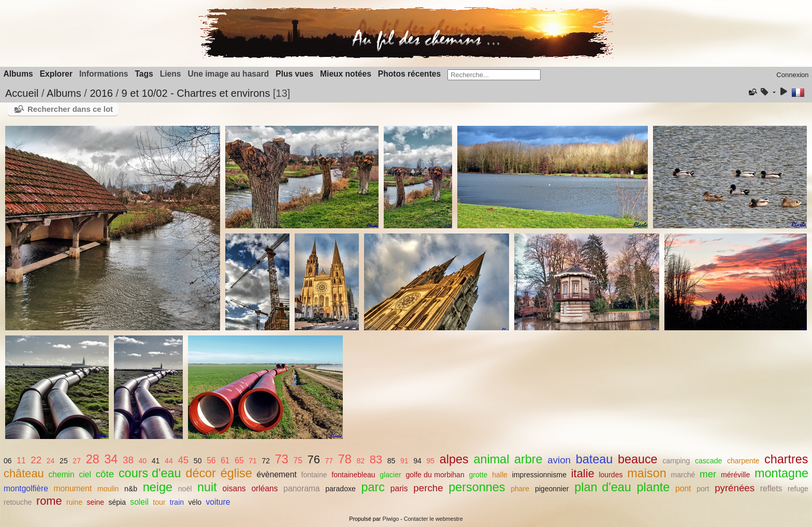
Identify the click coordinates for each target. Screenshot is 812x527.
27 (77, 461)
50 (198, 461)
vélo (195, 502)
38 (128, 460)
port (703, 489)
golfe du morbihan (435, 475)
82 (360, 461)
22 (36, 460)
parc (373, 487)
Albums (18, 74)
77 (329, 461)
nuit (207, 487)
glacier (390, 475)
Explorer (56, 74)
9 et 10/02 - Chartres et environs (196, 93)
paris (399, 488)
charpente (743, 461)
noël (185, 489)
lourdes (611, 475)
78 (345, 459)
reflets (771, 488)
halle (500, 475)
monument (73, 488)
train (177, 502)
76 (314, 459)
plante (654, 487)
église (236, 473)
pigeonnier (552, 489)
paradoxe (340, 489)
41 (156, 461)
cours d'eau (150, 473)
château (24, 473)
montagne (781, 473)
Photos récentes (409, 74)
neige (158, 487)
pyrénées (735, 488)
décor (201, 473)
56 (211, 460)
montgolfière (26, 488)
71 (253, 461)
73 (282, 459)
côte (105, 474)
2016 (101, 93)
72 (266, 461)
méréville (735, 475)
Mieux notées (346, 74)
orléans (264, 488)
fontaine (314, 475)
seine (96, 502)
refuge (798, 489)
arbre (528, 459)
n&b (131, 489)
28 (93, 459)
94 (417, 461)
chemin (61, 474)
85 (392, 461)
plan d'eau (603, 487)
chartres (786, 459)
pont (683, 488)
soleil (139, 502)
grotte (479, 475)
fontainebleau (353, 475)
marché (683, 475)
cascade (708, 461)
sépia (117, 502)
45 (183, 460)
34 (111, 459)
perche (428, 488)
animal (491, 459)
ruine (74, 502)
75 (298, 460)
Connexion (792, 75)
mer (708, 474)
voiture (218, 502)
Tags (144, 74)
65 (239, 460)
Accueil (22, 93)
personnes (477, 487)
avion (559, 460)
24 (51, 461)
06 (8, 461)
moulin (108, 489)
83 (376, 459)
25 (64, 461)
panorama (301, 488)
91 (404, 461)
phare (520, 489)
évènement (277, 474)
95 (431, 461)
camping (676, 461)
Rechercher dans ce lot (70, 109)
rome (49, 501)
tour (159, 502)
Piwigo (390, 519)
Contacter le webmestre (433, 519)
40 (143, 461)
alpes (454, 459)
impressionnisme (539, 475)
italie (583, 473)
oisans (234, 488)
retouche (18, 502)
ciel (85, 474)
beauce (638, 459)
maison (647, 473)
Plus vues (294, 74)
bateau (594, 459)
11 (21, 460)
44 (169, 461)
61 (225, 460)
